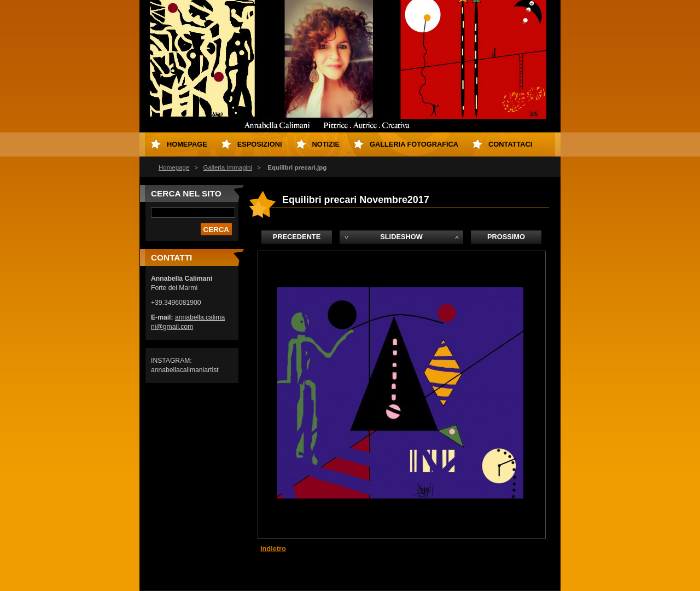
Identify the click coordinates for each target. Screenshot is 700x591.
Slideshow (401, 237)
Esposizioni (260, 144)
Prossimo (506, 237)
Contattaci (510, 144)
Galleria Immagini (227, 167)
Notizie (326, 144)
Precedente (297, 237)
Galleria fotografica (414, 144)
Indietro (273, 549)
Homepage (174, 167)
